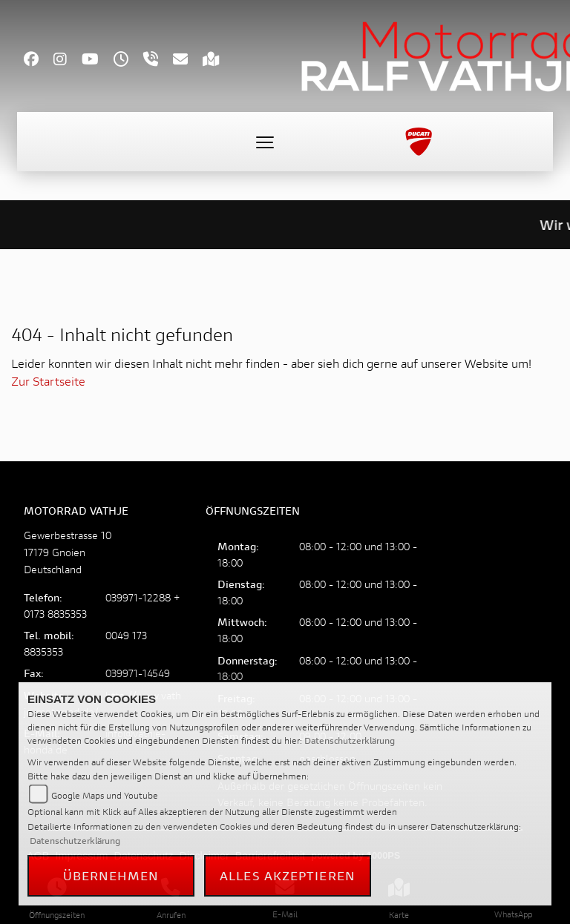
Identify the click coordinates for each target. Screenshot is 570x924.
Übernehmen (111, 875)
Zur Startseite (48, 381)
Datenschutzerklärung (350, 740)
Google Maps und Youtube (105, 795)
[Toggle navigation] (265, 142)
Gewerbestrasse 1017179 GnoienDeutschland (68, 552)
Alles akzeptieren (288, 875)
